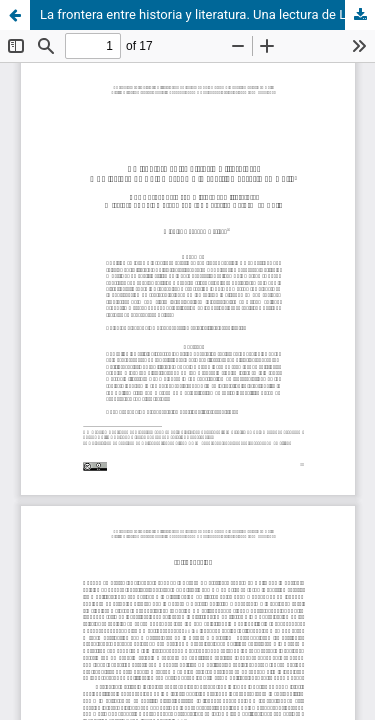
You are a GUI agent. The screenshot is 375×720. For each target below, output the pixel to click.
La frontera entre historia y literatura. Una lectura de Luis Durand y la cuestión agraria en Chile (207, 14)
